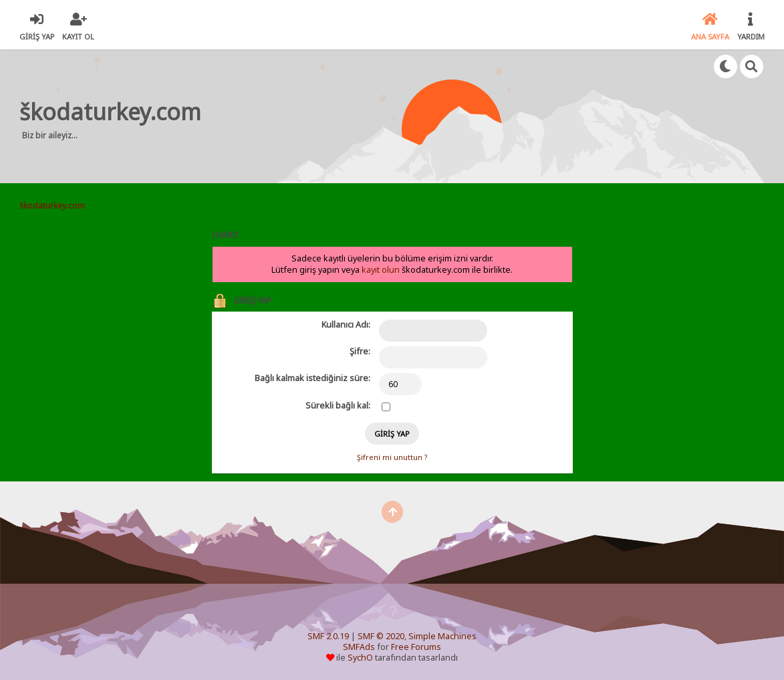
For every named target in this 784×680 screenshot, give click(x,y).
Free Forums (416, 647)
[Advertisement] (464, 116)
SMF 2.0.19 (328, 636)
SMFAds (359, 647)
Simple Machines (442, 636)
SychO (360, 658)
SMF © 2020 (381, 636)
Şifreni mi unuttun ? (392, 457)
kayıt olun (381, 270)
